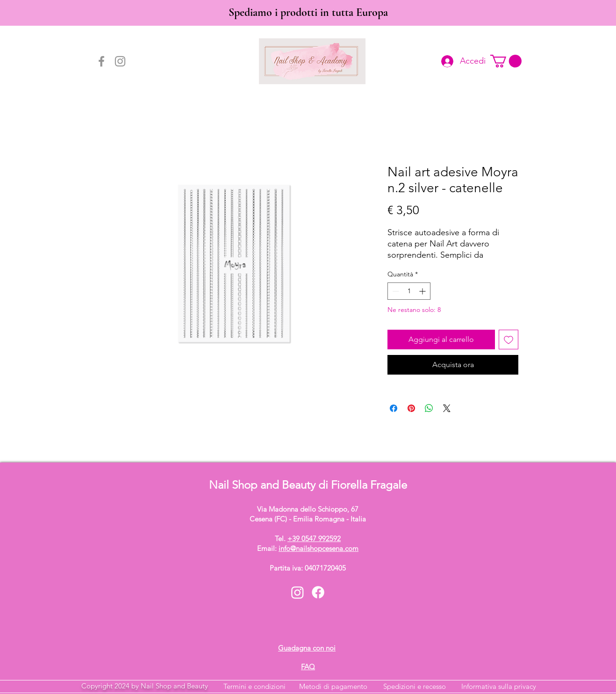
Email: (308, 548)
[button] (506, 61)
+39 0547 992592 (314, 539)
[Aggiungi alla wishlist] (509, 340)
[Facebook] (101, 61)
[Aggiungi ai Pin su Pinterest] (411, 408)
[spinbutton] (409, 291)
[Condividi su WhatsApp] (429, 408)
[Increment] (423, 291)
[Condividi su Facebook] (394, 408)
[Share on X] (447, 408)
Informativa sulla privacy (499, 686)
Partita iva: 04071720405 (308, 568)
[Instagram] (120, 61)
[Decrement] (395, 291)
